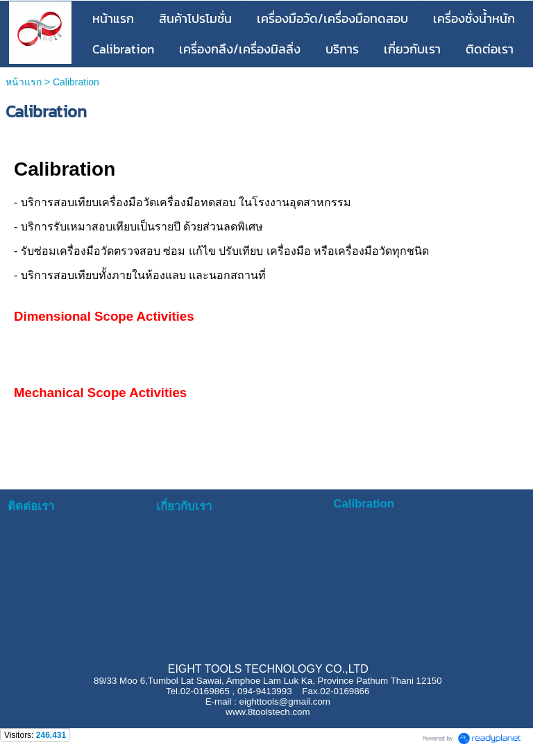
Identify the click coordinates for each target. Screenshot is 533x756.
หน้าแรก (25, 82)
